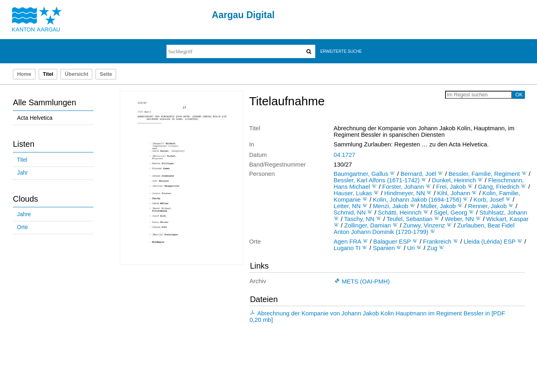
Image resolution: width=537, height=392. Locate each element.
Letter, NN (347, 206)
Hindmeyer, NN (405, 193)
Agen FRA (348, 242)
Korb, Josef (489, 200)
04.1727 (345, 155)
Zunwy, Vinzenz (424, 225)
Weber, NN (459, 219)
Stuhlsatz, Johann (503, 213)
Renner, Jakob (487, 206)
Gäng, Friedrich (499, 187)
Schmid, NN (350, 213)
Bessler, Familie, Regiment (484, 174)
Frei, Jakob (451, 187)
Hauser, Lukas (353, 193)
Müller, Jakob (438, 206)
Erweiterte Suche (341, 51)
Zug (432, 248)
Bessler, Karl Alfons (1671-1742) (377, 180)
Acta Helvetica (35, 118)
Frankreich (437, 242)
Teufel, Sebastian (410, 219)
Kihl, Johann (454, 193)
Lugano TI (347, 248)
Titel (22, 160)
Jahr (22, 173)
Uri (411, 248)
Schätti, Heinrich (400, 213)
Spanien (384, 248)
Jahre (24, 214)
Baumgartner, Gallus (361, 174)
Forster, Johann (403, 187)
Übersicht (77, 74)
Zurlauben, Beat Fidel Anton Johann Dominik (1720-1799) (424, 229)
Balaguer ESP (392, 242)
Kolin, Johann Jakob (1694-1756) (417, 200)
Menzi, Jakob (391, 206)
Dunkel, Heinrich (454, 180)
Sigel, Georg (451, 213)
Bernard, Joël (418, 174)
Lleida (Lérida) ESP (490, 242)
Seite (106, 74)
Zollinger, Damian (368, 225)
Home (24, 74)
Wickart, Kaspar (507, 219)
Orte (22, 227)
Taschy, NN (359, 219)
